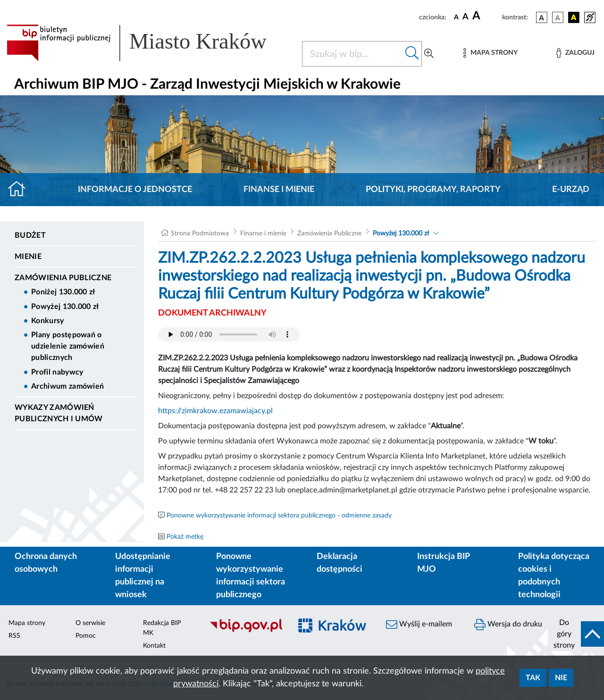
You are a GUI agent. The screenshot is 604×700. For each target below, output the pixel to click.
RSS (14, 636)
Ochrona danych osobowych (46, 563)
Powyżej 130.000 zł (65, 307)
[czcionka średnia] (466, 17)
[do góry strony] (576, 634)
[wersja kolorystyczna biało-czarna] (558, 17)
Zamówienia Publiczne (63, 278)
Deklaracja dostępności (340, 563)
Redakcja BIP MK (162, 628)
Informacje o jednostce (135, 190)
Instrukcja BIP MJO (443, 563)
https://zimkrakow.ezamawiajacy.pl (215, 411)
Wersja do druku (508, 625)
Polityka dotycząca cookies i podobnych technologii (554, 576)
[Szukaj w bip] (412, 54)
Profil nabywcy (57, 372)
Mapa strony (27, 623)
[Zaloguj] (575, 53)
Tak (533, 678)
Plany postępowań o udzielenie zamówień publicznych (68, 346)
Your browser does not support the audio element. (229, 334)
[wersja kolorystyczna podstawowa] (542, 17)
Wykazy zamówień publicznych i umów (59, 413)
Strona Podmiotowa (200, 233)
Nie (561, 678)
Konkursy (48, 321)
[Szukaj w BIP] (352, 54)
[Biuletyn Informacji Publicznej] (246, 631)
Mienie (28, 257)
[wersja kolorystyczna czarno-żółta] (574, 17)
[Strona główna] (21, 190)
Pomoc (86, 636)
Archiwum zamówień (67, 386)
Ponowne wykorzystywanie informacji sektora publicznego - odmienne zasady (279, 516)
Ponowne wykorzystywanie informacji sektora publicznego (251, 576)
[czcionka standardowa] (456, 17)
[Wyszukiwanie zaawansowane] (429, 54)
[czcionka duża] (486, 16)
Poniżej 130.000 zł (63, 292)
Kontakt (154, 646)
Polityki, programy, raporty (433, 190)
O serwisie (90, 623)
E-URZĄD (571, 190)
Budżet (30, 235)
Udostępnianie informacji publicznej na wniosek (143, 576)
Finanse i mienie (279, 190)
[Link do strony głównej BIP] (149, 43)
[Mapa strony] (490, 53)
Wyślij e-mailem (419, 625)
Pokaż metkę (185, 537)
